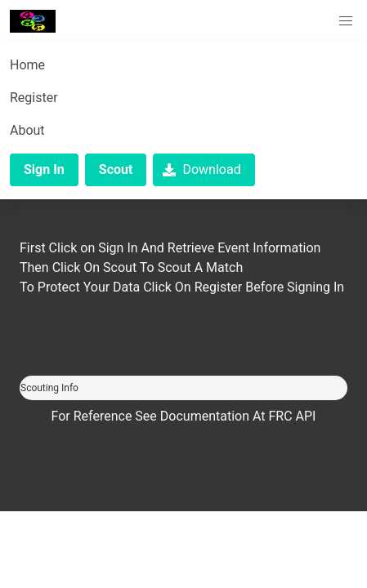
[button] (346, 21)
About (27, 130)
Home (27, 65)
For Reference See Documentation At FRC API (184, 416)
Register (34, 98)
